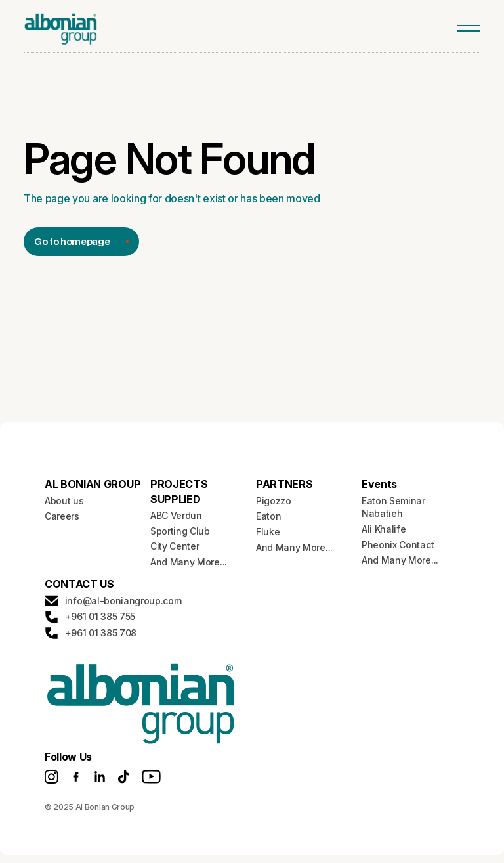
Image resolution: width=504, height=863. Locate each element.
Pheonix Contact (398, 545)
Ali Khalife (384, 529)
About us (64, 501)
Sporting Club (180, 531)
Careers (62, 516)
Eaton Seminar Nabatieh (393, 507)
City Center (175, 546)
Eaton (268, 516)
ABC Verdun (176, 515)
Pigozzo (274, 501)
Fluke (268, 532)
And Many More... (189, 562)
